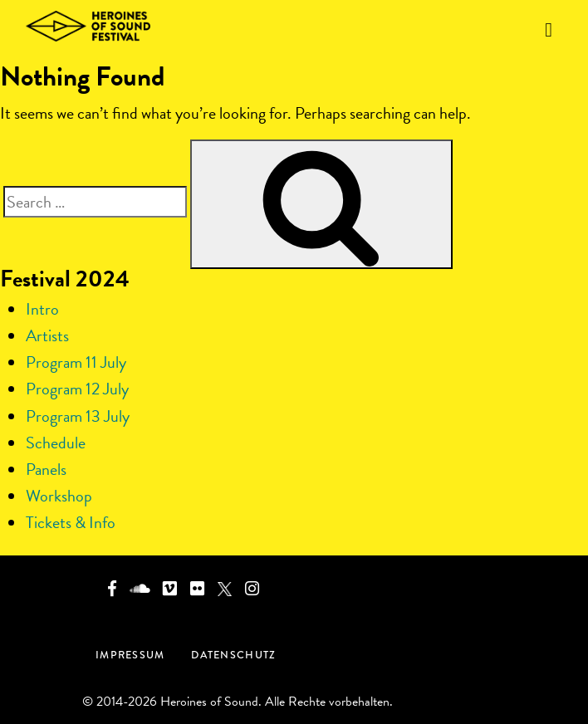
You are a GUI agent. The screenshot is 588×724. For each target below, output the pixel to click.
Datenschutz (233, 655)
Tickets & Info (71, 522)
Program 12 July (77, 389)
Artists (47, 335)
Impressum (130, 655)
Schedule (56, 443)
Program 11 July (76, 362)
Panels (46, 469)
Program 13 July (78, 416)
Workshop (59, 496)
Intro (42, 309)
